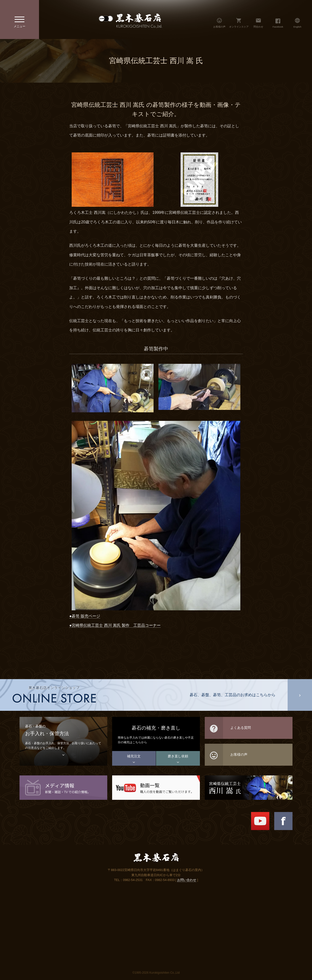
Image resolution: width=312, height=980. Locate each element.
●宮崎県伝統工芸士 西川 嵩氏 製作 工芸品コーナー (115, 625)
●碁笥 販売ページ (85, 616)
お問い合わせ (187, 880)
